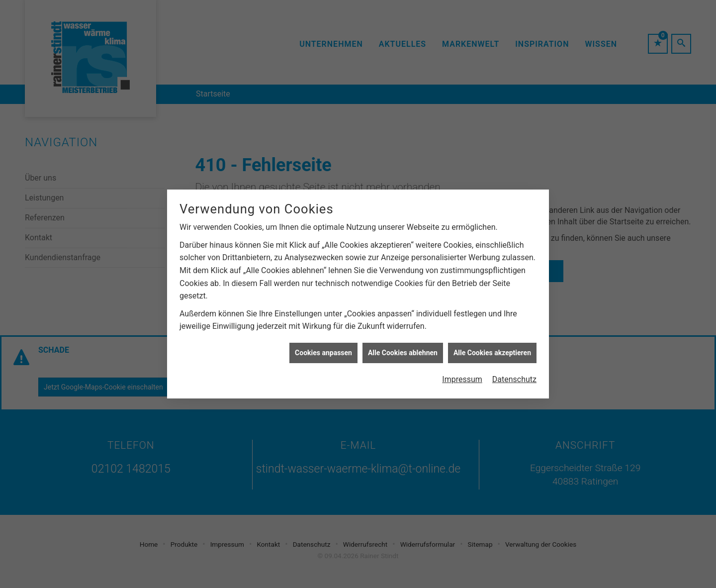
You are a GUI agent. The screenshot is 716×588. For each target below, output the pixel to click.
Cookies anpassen (323, 350)
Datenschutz (514, 377)
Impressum (462, 377)
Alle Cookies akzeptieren (492, 350)
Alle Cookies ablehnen (403, 350)
